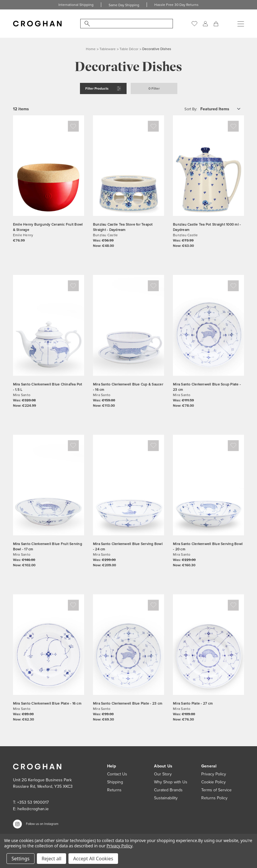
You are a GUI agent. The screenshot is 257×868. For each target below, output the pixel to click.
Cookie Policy (213, 782)
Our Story (163, 774)
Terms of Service (216, 790)
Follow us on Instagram (42, 824)
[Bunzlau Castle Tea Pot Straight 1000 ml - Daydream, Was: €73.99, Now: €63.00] (208, 166)
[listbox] (222, 109)
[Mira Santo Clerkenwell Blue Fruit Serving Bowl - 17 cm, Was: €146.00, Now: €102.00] (49, 485)
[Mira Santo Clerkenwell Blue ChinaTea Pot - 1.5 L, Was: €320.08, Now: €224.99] (49, 325)
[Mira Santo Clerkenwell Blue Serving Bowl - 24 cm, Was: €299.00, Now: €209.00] (128, 485)
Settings (21, 859)
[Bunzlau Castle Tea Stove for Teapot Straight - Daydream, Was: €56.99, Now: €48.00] (128, 166)
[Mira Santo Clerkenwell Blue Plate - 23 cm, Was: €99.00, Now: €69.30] (128, 645)
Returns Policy (214, 798)
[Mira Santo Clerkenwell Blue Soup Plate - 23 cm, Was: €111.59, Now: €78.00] (208, 325)
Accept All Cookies (93, 859)
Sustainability (166, 798)
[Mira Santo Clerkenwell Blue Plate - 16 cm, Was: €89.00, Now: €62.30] (49, 645)
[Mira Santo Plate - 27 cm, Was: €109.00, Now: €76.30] (208, 645)
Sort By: (191, 109)
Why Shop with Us (171, 782)
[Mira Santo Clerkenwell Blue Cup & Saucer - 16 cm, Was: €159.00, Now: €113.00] (128, 325)
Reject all (51, 859)
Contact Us (117, 774)
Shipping (115, 782)
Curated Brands (168, 790)
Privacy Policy (214, 774)
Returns (114, 790)
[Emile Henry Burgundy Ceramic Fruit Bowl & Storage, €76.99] (49, 166)
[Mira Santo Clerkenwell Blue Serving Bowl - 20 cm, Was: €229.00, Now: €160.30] (208, 485)
